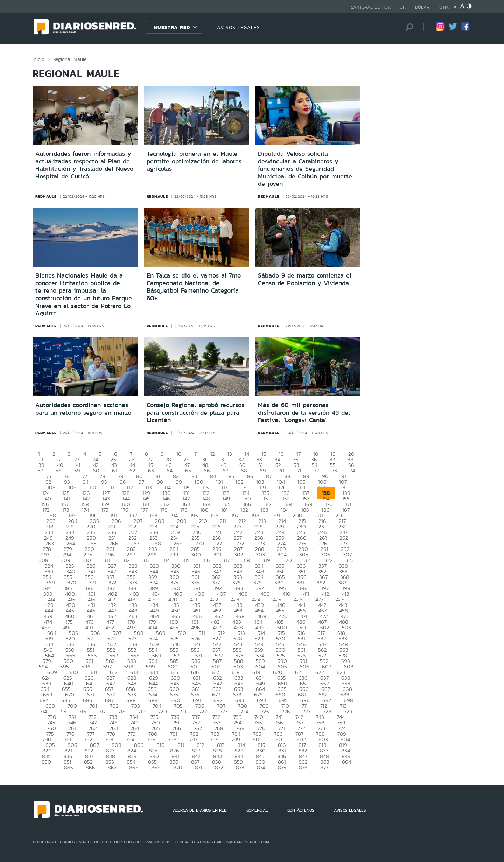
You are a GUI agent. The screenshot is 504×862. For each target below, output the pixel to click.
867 (112, 767)
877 (324, 767)
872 (219, 767)
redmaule (46, 196)
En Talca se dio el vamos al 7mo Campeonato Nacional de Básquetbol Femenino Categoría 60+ (194, 287)
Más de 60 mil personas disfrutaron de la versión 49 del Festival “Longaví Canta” (304, 412)
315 (186, 560)
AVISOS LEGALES (239, 27)
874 (261, 767)
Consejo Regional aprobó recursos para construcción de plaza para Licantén (195, 412)
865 (69, 767)
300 (196, 555)
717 (102, 711)
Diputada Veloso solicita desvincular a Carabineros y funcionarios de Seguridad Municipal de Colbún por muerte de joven (305, 169)
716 (83, 711)
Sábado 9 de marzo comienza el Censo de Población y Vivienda (305, 279)
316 (206, 560)
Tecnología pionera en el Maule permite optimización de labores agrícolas (194, 161)
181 (225, 510)
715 (63, 711)
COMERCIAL (257, 810)
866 (90, 767)
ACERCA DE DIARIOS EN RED (200, 810)
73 (334, 471)
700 (72, 706)
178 (164, 510)
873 (240, 767)
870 (178, 767)
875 (282, 767)
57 (40, 471)
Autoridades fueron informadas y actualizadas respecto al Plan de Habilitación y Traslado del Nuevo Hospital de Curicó (84, 165)
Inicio (38, 59)
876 (303, 767)
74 (352, 471)
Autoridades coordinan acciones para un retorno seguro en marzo (83, 409)
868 (134, 767)
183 (265, 510)
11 (196, 454)
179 (184, 510)
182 (244, 510)
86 (250, 476)
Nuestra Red (172, 27)
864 (346, 762)
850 (46, 762)
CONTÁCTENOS (301, 810)
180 (204, 510)
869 (156, 767)
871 (199, 767)
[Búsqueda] (408, 27)
